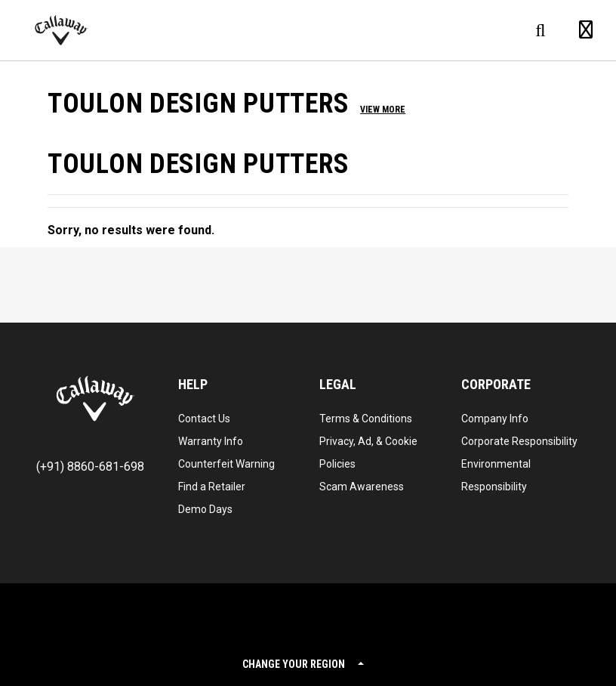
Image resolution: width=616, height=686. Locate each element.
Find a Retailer (212, 487)
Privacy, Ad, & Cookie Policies (368, 453)
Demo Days (205, 509)
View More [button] (383, 110)
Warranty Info (211, 441)
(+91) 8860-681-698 (90, 467)
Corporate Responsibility (519, 441)
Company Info (495, 419)
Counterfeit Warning (226, 464)
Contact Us (204, 419)
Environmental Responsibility (496, 475)
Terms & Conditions (366, 419)
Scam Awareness (362, 487)
